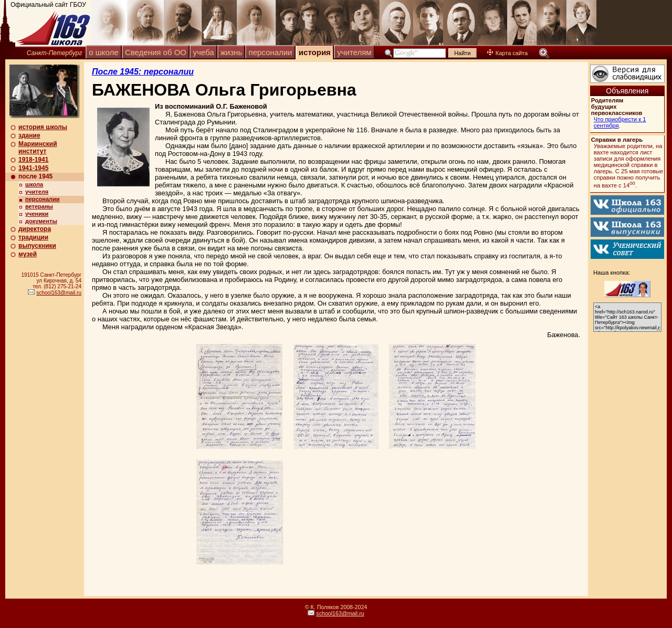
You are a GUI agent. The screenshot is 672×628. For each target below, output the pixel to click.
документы (41, 221)
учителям (354, 52)
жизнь (231, 52)
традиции (33, 237)
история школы (43, 127)
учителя (37, 192)
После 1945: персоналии (143, 72)
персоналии (271, 52)
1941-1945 (33, 168)
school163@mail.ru (59, 293)
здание (29, 135)
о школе (103, 52)
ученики (37, 214)
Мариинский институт (38, 148)
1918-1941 (33, 160)
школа (34, 184)
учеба (203, 52)
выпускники (37, 246)
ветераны (39, 206)
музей (28, 254)
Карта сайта (507, 53)
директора (35, 229)
